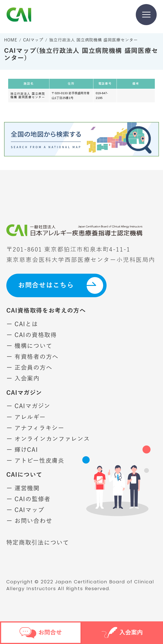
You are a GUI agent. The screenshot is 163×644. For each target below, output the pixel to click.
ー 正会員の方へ (29, 368)
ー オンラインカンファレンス (48, 439)
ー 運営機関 (23, 488)
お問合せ (41, 633)
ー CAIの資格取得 (32, 335)
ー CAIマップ (25, 510)
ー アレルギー (26, 417)
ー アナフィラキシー (35, 428)
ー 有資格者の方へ (32, 357)
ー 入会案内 (23, 379)
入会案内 (122, 633)
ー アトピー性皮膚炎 (35, 461)
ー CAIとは (22, 324)
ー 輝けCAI (22, 450)
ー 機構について (29, 346)
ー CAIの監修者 (28, 499)
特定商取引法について (38, 543)
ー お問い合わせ (29, 521)
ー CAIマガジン (28, 406)
